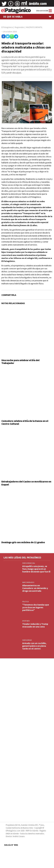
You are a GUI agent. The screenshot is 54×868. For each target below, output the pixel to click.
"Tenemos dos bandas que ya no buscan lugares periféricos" (36, 607)
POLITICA (25, 602)
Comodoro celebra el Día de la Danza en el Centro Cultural (25, 422)
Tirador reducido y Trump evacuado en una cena (35, 625)
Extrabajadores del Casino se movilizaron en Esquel (26, 483)
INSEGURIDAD (27, 640)
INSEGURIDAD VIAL (29, 563)
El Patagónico (7, 27)
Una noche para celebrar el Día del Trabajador (20, 362)
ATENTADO (26, 621)
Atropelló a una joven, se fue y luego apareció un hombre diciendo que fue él (36, 569)
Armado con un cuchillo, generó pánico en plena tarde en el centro (34, 646)
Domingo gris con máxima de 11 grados (23, 542)
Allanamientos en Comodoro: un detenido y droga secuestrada (35, 588)
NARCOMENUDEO (28, 582)
